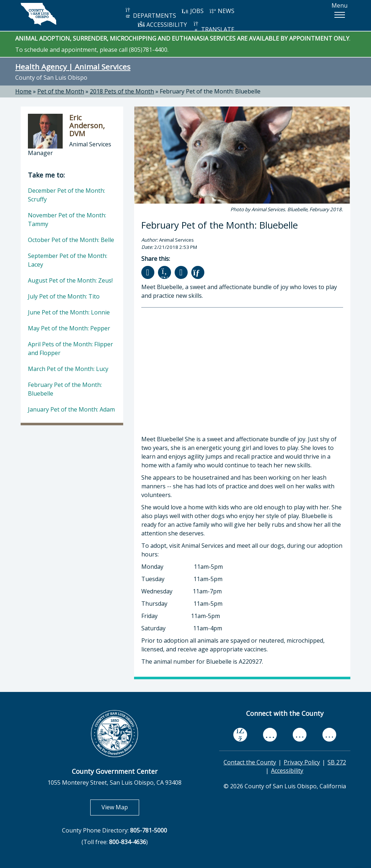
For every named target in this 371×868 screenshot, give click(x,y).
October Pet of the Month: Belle (71, 240)
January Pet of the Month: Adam (71, 409)
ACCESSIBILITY (162, 25)
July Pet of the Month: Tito (64, 296)
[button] (339, 15)
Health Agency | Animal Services (73, 67)
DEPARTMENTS (150, 13)
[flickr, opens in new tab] (300, 735)
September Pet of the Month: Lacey (68, 260)
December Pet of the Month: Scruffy (66, 195)
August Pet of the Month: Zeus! (70, 280)
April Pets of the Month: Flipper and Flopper (70, 349)
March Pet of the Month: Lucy (68, 369)
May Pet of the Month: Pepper (69, 328)
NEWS (222, 11)
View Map (120, 807)
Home (23, 91)
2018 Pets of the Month (122, 91)
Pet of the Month (61, 91)
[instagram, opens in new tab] (329, 735)
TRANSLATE (213, 27)
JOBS (193, 11)
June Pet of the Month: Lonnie (69, 312)
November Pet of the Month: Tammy (67, 220)
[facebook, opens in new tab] (240, 735)
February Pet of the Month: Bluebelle (210, 91)
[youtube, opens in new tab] (270, 735)
